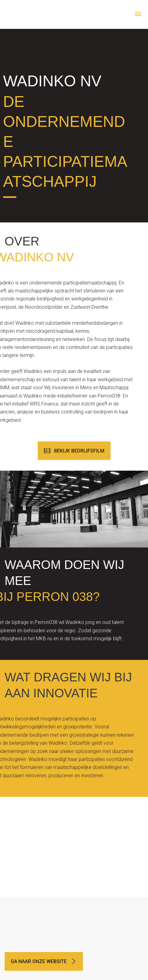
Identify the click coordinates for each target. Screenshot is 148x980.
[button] (74, 451)
